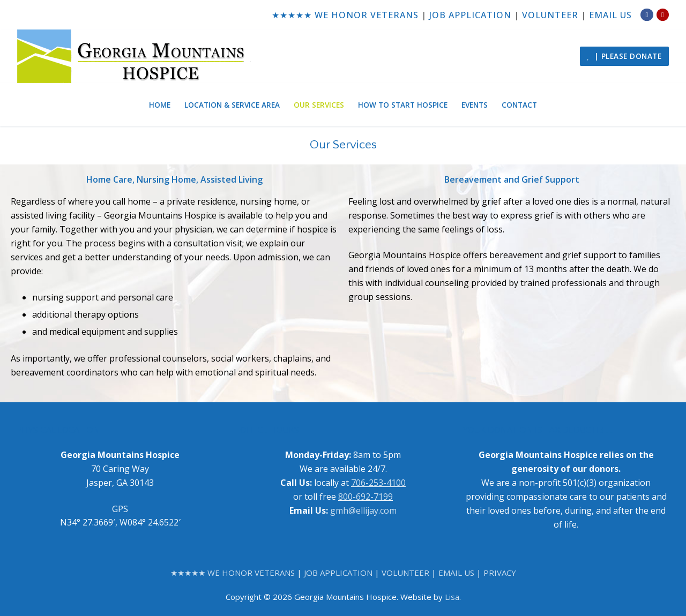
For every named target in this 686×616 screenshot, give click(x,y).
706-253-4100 (378, 483)
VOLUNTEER (550, 15)
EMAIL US (610, 15)
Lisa (452, 597)
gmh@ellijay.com (363, 510)
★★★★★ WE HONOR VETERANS (345, 15)
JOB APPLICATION (470, 15)
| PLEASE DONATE (624, 56)
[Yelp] (663, 15)
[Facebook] (647, 15)
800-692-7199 (366, 497)
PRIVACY (500, 573)
